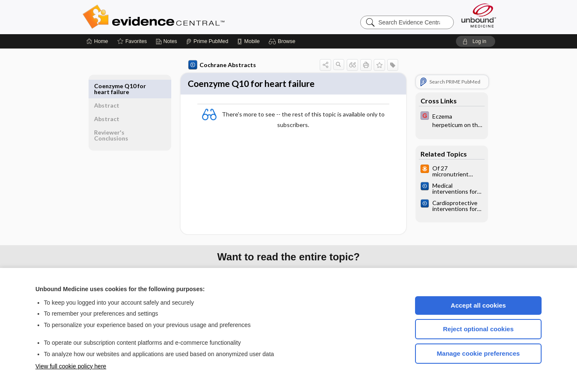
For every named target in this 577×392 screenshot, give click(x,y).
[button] (283, 41)
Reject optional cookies (478, 329)
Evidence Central (187, 17)
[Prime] (207, 41)
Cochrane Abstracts (221, 65)
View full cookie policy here (71, 366)
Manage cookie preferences (479, 353)
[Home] (97, 41)
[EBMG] (450, 120)
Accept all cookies (479, 305)
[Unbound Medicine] (479, 15)
